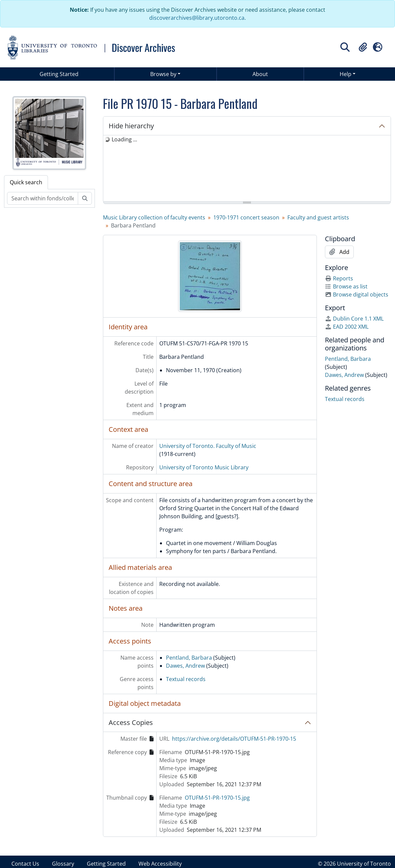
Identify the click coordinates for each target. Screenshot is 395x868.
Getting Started (59, 74)
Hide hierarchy (131, 126)
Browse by (163, 74)
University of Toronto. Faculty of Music (208, 446)
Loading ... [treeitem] (124, 139)
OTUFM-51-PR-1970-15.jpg (217, 798)
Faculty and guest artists (318, 217)
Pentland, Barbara (189, 658)
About (260, 74)
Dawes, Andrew (185, 666)
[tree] (247, 169)
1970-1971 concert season (246, 217)
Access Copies (131, 722)
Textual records (186, 679)
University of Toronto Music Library (204, 467)
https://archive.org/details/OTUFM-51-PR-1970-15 (234, 739)
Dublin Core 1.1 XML (354, 319)
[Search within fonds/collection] (43, 198)
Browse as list (346, 286)
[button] (363, 47)
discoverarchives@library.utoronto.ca (197, 18)
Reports (339, 278)
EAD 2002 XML (347, 327)
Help (346, 74)
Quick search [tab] (26, 182)
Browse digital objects (357, 294)
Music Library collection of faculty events (154, 217)
